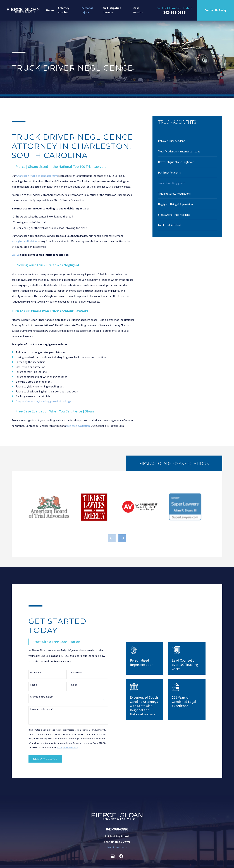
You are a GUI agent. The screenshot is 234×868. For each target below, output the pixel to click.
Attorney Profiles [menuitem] (64, 10)
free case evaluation (78, 426)
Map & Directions (117, 847)
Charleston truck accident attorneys (37, 176)
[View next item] (122, 538)
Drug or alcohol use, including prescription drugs (43, 401)
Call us (16, 255)
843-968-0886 (174, 13)
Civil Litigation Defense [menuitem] (112, 10)
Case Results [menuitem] (138, 10)
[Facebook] (121, 856)
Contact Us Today (216, 10)
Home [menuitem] (50, 10)
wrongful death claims (24, 241)
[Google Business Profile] (113, 856)
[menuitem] (187, 141)
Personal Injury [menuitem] (87, 10)
